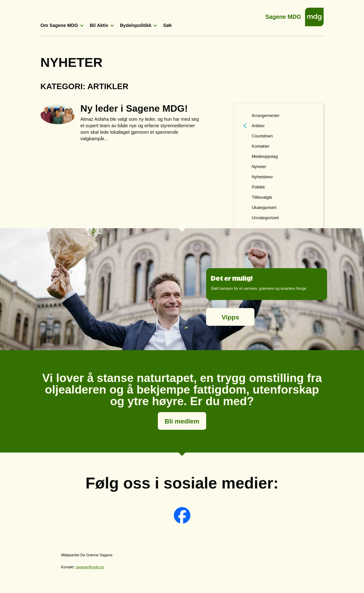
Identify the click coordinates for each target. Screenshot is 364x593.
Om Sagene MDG (59, 25)
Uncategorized (265, 218)
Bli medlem (182, 421)
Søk (167, 25)
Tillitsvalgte (262, 197)
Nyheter (259, 167)
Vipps (230, 317)
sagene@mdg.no (90, 567)
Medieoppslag (265, 156)
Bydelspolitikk (136, 25)
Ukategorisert (264, 208)
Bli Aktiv (99, 25)
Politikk (258, 187)
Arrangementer (266, 116)
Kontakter (261, 146)
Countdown (262, 136)
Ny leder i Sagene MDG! (134, 108)
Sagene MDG (283, 15)
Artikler (258, 126)
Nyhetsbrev (262, 177)
